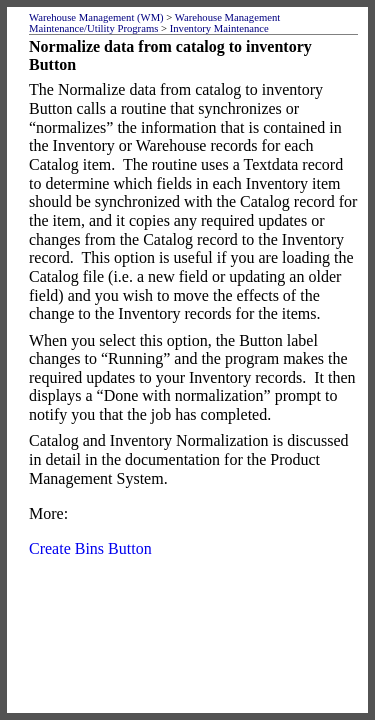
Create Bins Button (90, 548)
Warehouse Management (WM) (96, 17)
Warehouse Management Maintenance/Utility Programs (154, 23)
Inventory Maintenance (219, 28)
